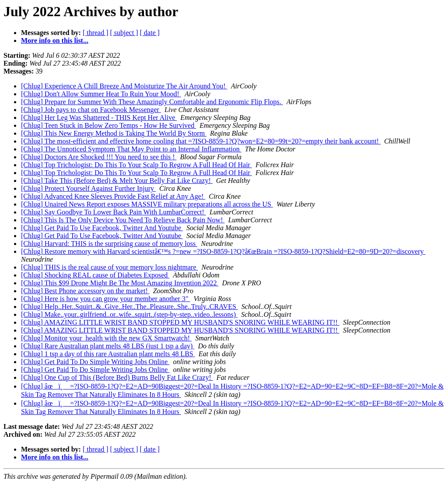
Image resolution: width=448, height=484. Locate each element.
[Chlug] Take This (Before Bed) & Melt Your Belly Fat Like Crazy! (117, 181)
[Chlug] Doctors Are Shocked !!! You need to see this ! (99, 157)
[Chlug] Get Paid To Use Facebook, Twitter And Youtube (102, 228)
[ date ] (150, 33)
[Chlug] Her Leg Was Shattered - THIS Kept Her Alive (99, 117)
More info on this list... (55, 40)
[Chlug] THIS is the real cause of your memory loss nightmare (110, 267)
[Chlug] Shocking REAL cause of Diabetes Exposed (95, 275)
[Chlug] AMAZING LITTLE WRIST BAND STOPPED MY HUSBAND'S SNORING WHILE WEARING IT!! (180, 322)
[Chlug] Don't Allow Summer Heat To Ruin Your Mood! (101, 94)
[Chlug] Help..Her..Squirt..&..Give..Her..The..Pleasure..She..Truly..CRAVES (129, 307)
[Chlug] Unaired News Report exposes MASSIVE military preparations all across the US (147, 204)
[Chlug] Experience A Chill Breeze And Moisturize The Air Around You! (124, 86)
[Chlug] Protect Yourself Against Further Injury (88, 188)
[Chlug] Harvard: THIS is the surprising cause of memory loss (109, 244)
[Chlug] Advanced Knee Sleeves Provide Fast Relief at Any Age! (113, 196)
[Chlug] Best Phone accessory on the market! (85, 291)
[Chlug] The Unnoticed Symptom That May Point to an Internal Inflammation (131, 149)
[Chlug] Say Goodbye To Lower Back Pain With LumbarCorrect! (114, 212)
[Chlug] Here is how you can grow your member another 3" (105, 299)
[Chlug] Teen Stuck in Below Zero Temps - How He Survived (108, 125)
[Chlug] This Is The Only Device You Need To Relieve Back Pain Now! (123, 220)
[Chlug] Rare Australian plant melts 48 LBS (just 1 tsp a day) (108, 346)
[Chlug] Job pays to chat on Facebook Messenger (91, 110)
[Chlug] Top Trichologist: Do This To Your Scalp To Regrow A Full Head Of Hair (136, 165)
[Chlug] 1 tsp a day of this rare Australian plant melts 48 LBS (108, 354)
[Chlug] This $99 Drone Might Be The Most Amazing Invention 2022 (120, 283)
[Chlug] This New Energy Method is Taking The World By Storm (114, 133)
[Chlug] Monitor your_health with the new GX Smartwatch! (106, 338)
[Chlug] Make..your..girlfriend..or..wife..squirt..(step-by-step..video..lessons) (129, 314)
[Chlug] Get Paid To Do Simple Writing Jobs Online (95, 362)
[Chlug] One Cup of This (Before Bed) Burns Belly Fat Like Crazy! (117, 377)
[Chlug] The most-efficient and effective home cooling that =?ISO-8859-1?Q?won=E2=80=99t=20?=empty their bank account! (201, 141)
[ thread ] (96, 33)
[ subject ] (124, 33)
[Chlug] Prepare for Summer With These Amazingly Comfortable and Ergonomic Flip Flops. (152, 102)
